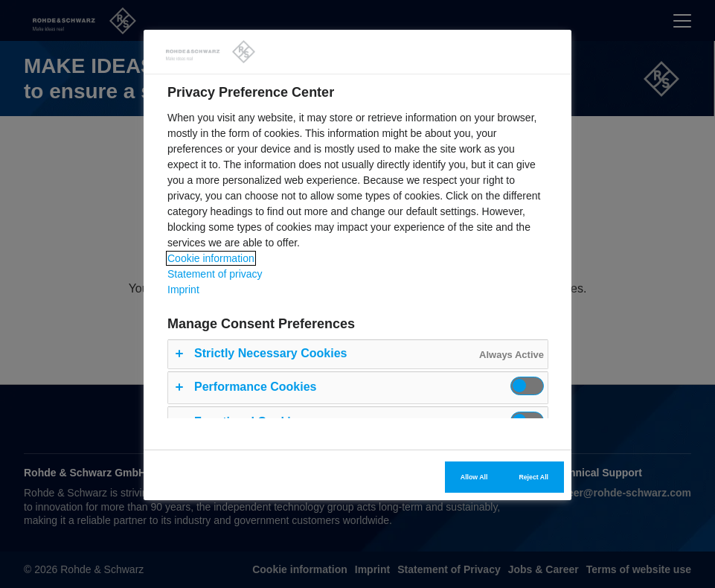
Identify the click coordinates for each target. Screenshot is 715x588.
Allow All (474, 477)
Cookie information (211, 258)
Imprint (183, 290)
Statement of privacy (215, 274)
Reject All (533, 477)
